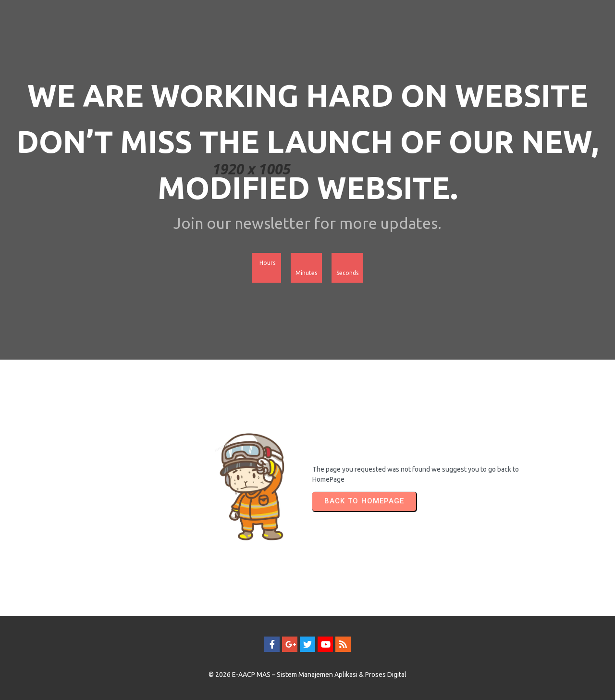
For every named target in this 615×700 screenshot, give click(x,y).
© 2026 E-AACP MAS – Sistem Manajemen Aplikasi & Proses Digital (307, 675)
